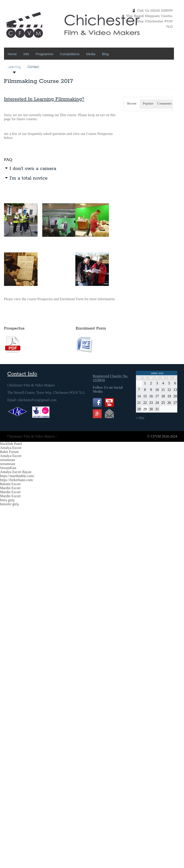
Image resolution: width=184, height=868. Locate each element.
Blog (105, 54)
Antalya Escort (11, 448)
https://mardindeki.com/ (17, 476)
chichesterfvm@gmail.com (37, 400)
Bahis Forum (9, 452)
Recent (132, 104)
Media (91, 54)
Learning (14, 66)
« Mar (140, 418)
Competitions (70, 54)
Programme (44, 54)
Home (12, 54)
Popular (148, 104)
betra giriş (7, 500)
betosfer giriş (9, 504)
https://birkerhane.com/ (17, 480)
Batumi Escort (10, 484)
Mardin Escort (10, 488)
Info (26, 54)
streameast (8, 460)
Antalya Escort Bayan (16, 472)
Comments (164, 104)
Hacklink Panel (11, 444)
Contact (33, 66)
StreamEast (8, 468)
